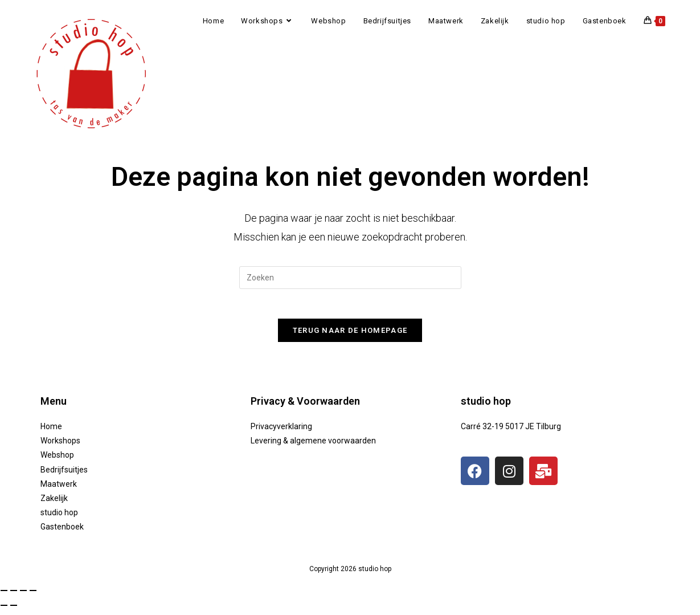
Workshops (60, 446)
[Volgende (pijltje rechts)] (14, 610)
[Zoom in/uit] (4, 596)
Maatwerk (59, 489)
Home (51, 431)
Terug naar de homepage (350, 335)
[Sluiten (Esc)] (33, 596)
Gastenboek (62, 532)
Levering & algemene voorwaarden (313, 446)
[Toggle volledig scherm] (14, 596)
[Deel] (23, 596)
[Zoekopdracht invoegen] (350, 278)
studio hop (59, 518)
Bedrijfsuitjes (64, 475)
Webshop (57, 461)
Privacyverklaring (281, 431)
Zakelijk (54, 503)
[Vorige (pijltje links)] (4, 610)
